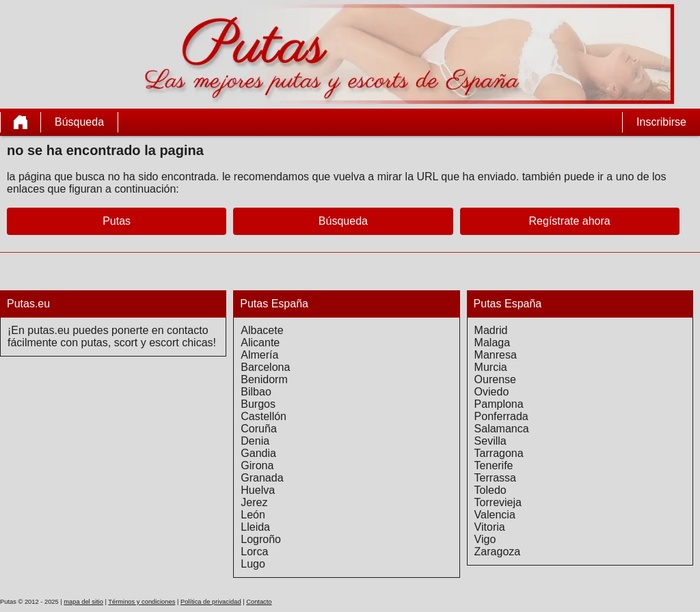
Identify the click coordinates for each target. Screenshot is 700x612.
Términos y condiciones (142, 602)
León (253, 515)
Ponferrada (501, 416)
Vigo (485, 539)
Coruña (258, 429)
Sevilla (490, 441)
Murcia (491, 367)
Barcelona (265, 367)
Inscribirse (661, 122)
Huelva (258, 490)
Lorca (254, 552)
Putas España (274, 304)
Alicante (260, 343)
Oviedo (492, 392)
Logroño (261, 539)
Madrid (491, 330)
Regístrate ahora (570, 221)
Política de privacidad (211, 602)
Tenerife (494, 465)
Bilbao (256, 392)
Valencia (495, 515)
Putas (117, 221)
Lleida (255, 527)
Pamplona (499, 404)
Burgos (258, 404)
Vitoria (490, 527)
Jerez (254, 502)
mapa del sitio (83, 602)
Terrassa (495, 478)
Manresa (496, 355)
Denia (255, 441)
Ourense (495, 379)
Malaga (492, 343)
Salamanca (502, 429)
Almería (259, 355)
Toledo (490, 490)
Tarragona (499, 453)
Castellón (264, 416)
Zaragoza (498, 552)
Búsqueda (79, 122)
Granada (262, 478)
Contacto (259, 602)
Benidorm (264, 379)
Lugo (253, 564)
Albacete (262, 330)
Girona (257, 465)
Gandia (258, 453)
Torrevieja (498, 502)
